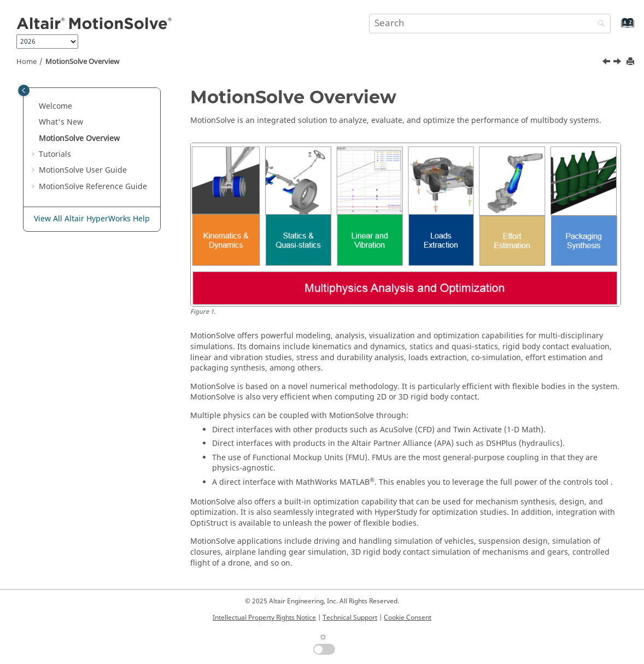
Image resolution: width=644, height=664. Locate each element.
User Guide (83, 170)
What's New (61, 122)
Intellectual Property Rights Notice (264, 618)
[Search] (599, 24)
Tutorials (55, 154)
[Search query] (490, 23)
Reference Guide (93, 187)
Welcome (55, 106)
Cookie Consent (408, 618)
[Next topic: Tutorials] (618, 63)
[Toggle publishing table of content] (24, 90)
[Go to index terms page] (616, 28)
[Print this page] (631, 62)
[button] (34, 107)
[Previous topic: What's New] (607, 63)
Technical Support (350, 618)
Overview (82, 62)
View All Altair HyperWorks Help (92, 219)
